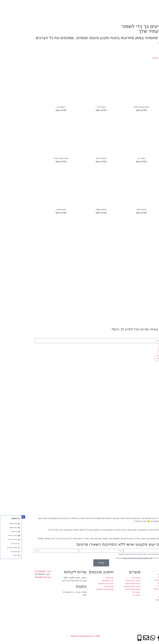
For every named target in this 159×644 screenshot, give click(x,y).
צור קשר (122, 9)
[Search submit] (141, 347)
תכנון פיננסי (140, 4)
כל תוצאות (139, 358)
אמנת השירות (93, 4)
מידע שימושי (108, 4)
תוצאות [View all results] (141, 353)
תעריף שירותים (124, 4)
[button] (2, 517)
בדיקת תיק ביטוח (138, 9)
